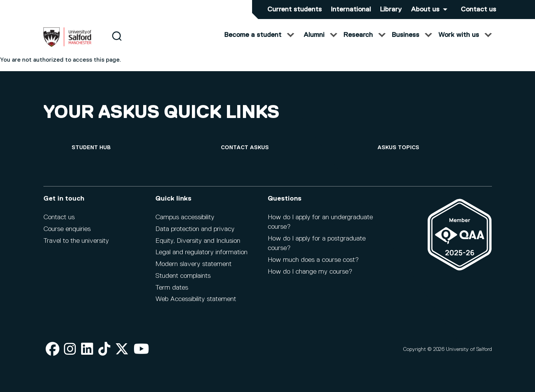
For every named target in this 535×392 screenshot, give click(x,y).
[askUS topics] (398, 148)
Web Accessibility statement (196, 299)
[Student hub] (91, 148)
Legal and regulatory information (201, 252)
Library (391, 10)
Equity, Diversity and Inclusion (198, 241)
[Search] (117, 43)
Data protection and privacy (195, 229)
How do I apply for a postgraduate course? (317, 243)
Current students (295, 10)
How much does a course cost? (313, 260)
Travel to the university (76, 241)
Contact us (478, 10)
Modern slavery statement (193, 264)
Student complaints (183, 276)
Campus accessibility (185, 217)
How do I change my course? (310, 272)
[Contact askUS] (245, 148)
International (351, 10)
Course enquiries (67, 229)
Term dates (172, 288)
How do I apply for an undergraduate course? (320, 222)
